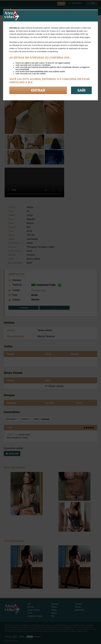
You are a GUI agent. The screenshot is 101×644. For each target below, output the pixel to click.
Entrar (38, 90)
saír (81, 90)
